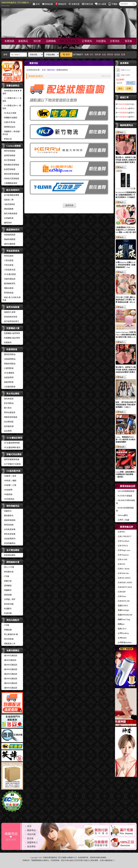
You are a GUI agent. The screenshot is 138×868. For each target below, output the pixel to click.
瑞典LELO (121, 629)
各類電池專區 (9, 555)
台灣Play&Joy (123, 633)
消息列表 (31, 834)
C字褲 (6, 576)
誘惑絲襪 (7, 595)
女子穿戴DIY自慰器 (12, 464)
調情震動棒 (8, 209)
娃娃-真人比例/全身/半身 (12, 299)
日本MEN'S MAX (124, 587)
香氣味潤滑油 (9, 364)
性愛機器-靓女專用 (11, 338)
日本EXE (121, 564)
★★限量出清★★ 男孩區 (12, 92)
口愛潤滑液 (8, 368)
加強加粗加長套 (10, 317)
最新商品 (23, 41)
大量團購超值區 (10, 183)
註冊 (129, 88)
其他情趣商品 (9, 543)
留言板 (129, 41)
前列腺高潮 (8, 426)
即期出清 (7, 139)
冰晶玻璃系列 (9, 539)
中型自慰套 (8, 265)
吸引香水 (7, 408)
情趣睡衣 (7, 590)
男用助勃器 (8, 293)
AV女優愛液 (8, 373)
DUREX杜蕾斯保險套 (125, 509)
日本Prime (121, 596)
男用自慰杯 (8, 256)
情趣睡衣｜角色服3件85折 (11, 133)
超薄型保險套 (9, 155)
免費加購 (9, 41)
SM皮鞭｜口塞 (9, 485)
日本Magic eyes (123, 550)
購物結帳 (47, 4)
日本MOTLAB (123, 601)
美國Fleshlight (123, 610)
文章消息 (115, 41)
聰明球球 (7, 223)
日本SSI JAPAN (123, 578)
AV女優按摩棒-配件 (11, 447)
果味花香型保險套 (11, 174)
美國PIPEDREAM (124, 615)
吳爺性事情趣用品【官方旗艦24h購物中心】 (16, 4)
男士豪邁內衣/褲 (10, 634)
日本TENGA (122, 546)
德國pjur (120, 624)
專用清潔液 (8, 525)
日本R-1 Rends (123, 569)
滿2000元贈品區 (10, 665)
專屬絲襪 (7, 630)
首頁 (36, 4)
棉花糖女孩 (8, 572)
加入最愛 (101, 4)
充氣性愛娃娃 (9, 279)
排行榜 (37, 41)
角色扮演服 (8, 604)
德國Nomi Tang (123, 619)
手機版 (113, 4)
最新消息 (51, 70)
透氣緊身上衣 (9, 644)
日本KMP (121, 592)
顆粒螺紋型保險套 (11, 165)
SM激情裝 (7, 494)
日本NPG (121, 532)
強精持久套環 (9, 312)
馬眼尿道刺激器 (10, 417)
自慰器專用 (8, 378)
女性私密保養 (9, 529)
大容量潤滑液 (9, 387)
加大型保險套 (9, 160)
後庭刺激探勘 (9, 520)
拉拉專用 (7, 431)
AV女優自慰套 (9, 274)
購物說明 (61, 4)
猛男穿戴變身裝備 (11, 459)
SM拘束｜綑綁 (9, 481)
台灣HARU (121, 638)
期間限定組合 (9, 127)
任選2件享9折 (9, 122)
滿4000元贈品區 (10, 674)
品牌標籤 (51, 41)
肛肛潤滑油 (8, 403)
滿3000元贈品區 (10, 669)
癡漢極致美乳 (9, 284)
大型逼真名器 (9, 270)
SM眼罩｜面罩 (9, 476)
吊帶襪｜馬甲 (9, 599)
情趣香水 (7, 511)
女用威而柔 (8, 218)
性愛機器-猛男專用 (11, 333)
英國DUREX (122, 606)
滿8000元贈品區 (10, 688)
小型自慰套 (8, 260)
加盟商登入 (32, 842)
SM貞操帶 (7, 490)
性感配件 (7, 609)
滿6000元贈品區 (10, 683)
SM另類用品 (8, 499)
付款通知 (101, 41)
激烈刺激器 (8, 399)
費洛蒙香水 (8, 516)
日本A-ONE (122, 560)
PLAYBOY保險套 (124, 496)
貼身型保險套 (9, 169)
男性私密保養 (9, 534)
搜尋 (66, 55)
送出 (120, 88)
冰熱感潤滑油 (9, 359)
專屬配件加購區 (10, 118)
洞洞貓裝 (7, 586)
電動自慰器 (8, 288)
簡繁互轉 (87, 4)
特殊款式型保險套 (11, 179)
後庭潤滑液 (8, 382)
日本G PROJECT (124, 536)
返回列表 (69, 205)
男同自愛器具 (9, 413)
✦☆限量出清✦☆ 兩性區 (12, 107)
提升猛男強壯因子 (11, 321)
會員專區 (31, 847)
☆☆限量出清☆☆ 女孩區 (12, 100)
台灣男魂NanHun (124, 643)
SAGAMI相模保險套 (125, 491)
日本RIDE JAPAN (124, 583)
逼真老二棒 (8, 200)
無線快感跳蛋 (9, 239)
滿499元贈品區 (9, 660)
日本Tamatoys (122, 555)
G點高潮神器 (9, 204)
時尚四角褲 (8, 639)
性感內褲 (7, 613)
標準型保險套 (9, 151)
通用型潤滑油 (9, 354)
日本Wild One (122, 573)
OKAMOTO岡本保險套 (125, 502)
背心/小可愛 (8, 567)
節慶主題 (7, 581)
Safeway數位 (122, 515)
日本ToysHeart (123, 541)
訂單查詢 (87, 41)
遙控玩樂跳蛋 (9, 244)
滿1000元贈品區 (10, 656)
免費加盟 (74, 4)
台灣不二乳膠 (123, 520)
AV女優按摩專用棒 (11, 443)
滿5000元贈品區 (10, 679)
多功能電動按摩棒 (11, 195)
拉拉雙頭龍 (8, 422)
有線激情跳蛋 (9, 235)
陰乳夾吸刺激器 (10, 214)
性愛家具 (7, 343)
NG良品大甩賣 (9, 113)
